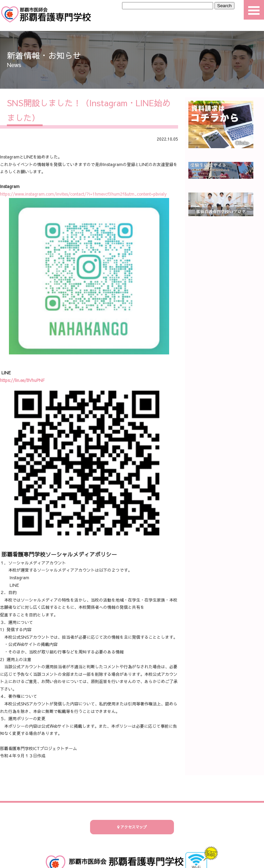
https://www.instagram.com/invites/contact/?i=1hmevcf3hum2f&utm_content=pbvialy (83, 194)
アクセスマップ (132, 827)
